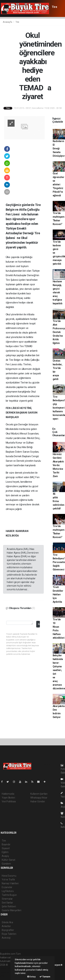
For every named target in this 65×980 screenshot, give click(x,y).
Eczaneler (7, 887)
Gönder (39, 624)
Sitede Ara (7, 922)
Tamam (45, 977)
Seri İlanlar (7, 903)
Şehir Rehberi (9, 906)
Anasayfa (8, 22)
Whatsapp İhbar (39, 798)
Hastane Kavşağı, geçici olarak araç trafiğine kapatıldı (58, 292)
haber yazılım (7, 972)
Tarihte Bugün (9, 895)
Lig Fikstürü (8, 891)
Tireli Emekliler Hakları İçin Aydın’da (58, 594)
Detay (31, 977)
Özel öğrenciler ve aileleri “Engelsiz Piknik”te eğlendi (58, 184)
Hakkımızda (8, 794)
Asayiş (5, 856)
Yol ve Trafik (8, 880)
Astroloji (6, 938)
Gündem (6, 864)
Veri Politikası (9, 801)
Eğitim (5, 852)
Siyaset (6, 848)
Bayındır (6, 844)
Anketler (6, 926)
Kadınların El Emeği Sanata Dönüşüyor (59, 148)
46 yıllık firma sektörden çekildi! (58, 501)
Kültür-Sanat (8, 860)
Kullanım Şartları (39, 794)
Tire (54, 7)
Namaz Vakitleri (10, 883)
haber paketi (7, 968)
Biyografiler (8, 930)
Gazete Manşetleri (12, 910)
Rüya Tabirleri (9, 934)
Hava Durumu (9, 876)
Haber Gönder (38, 801)
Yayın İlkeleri (8, 798)
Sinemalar (7, 899)
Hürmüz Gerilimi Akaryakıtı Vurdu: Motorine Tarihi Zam (58, 465)
